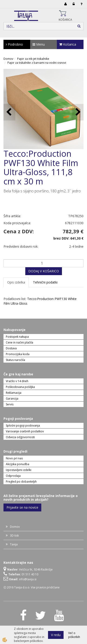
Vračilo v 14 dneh (17, 381)
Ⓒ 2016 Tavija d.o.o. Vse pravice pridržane (32, 587)
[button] (78, 112)
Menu (39, 44)
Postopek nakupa (17, 337)
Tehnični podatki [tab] (45, 282)
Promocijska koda (18, 354)
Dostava (11, 348)
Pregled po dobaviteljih (21, 482)
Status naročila (15, 360)
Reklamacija (14, 393)
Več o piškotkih (74, 635)
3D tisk (14, 536)
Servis (10, 404)
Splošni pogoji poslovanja (23, 425)
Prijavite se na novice (22, 507)
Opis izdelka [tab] (16, 282)
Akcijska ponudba (18, 464)
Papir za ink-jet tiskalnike (33, 59)
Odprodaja (13, 476)
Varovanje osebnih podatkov (25, 431)
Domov (8, 59)
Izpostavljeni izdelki (19, 470)
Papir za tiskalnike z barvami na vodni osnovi (37, 63)
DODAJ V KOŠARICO (44, 271)
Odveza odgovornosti (20, 437)
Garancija (12, 399)
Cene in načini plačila (19, 342)
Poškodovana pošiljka (20, 387)
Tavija (14, 544)
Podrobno (14, 44)
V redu (56, 635)
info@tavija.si (28, 579)
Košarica (68, 44)
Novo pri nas (14, 458)
